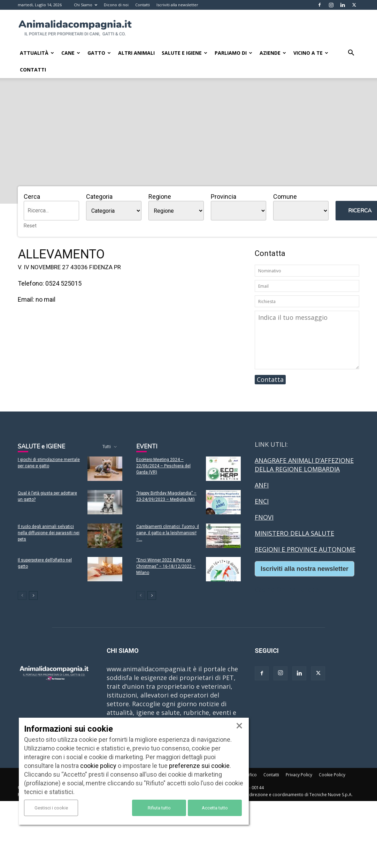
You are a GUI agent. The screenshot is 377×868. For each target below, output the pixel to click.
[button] (351, 53)
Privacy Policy (299, 775)
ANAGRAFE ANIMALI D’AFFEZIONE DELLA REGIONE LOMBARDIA (304, 465)
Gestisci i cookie (51, 808)
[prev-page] (22, 595)
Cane (71, 53)
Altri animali (136, 53)
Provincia (224, 197)
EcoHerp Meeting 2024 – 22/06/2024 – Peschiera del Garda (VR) (163, 466)
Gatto (99, 53)
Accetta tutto (215, 808)
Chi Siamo (86, 5)
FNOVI (264, 517)
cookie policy (98, 766)
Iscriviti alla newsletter (177, 5)
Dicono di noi (116, 5)
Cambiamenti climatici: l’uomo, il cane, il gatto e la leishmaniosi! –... (168, 533)
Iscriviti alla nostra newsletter (305, 569)
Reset (30, 226)
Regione (160, 197)
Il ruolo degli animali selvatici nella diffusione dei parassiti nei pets (49, 533)
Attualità (37, 53)
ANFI (262, 485)
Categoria (99, 197)
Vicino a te (311, 53)
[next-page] (33, 595)
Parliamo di (233, 53)
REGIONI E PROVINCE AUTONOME (305, 549)
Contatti (143, 5)
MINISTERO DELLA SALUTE (294, 533)
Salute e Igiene (184, 53)
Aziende (273, 53)
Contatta (270, 379)
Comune (285, 197)
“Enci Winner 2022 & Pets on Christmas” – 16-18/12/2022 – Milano (166, 566)
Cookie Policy (332, 775)
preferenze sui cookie (199, 766)
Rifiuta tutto (159, 808)
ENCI (262, 501)
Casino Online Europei (288, 589)
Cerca (32, 197)
